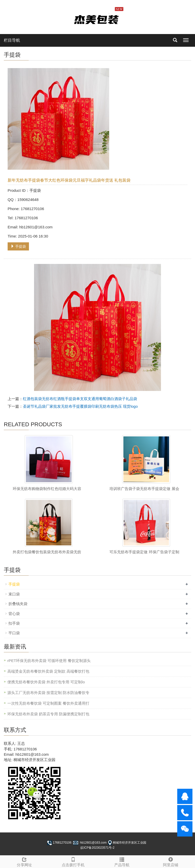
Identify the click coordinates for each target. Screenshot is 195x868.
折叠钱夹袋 (18, 604)
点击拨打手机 (73, 861)
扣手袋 (14, 623)
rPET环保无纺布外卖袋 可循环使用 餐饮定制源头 (49, 661)
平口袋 (14, 633)
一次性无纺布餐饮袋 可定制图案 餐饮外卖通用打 (48, 703)
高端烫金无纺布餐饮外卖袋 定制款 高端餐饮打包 (48, 671)
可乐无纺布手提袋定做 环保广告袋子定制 (144, 552)
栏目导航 (12, 40)
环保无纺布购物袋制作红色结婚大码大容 (47, 489)
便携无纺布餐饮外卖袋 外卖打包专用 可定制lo (46, 682)
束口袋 (14, 594)
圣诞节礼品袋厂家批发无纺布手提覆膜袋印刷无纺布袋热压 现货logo (80, 406)
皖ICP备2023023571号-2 (97, 848)
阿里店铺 (171, 861)
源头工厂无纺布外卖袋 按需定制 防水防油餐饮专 (48, 693)
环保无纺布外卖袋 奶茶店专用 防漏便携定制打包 (48, 714)
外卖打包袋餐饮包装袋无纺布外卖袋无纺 (47, 552)
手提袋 (18, 246)
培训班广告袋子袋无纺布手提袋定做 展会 (144, 489)
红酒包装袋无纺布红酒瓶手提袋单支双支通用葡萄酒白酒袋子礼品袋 (80, 399)
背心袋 (14, 614)
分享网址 (24, 861)
